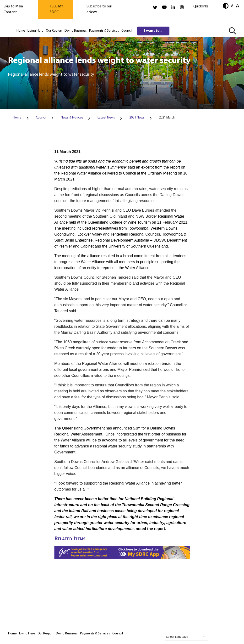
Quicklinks (201, 6)
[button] (226, 6)
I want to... (153, 31)
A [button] (232, 6)
